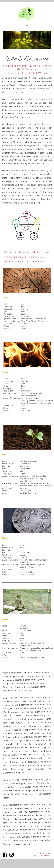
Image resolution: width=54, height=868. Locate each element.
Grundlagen (47, 856)
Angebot (37, 856)
